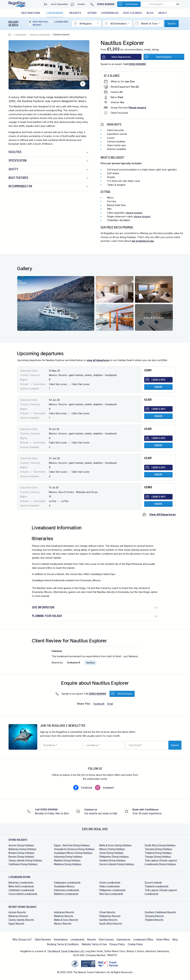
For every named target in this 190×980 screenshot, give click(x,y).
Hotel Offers (163, 939)
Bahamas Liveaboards (21, 882)
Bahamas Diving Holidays (22, 849)
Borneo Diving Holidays (21, 857)
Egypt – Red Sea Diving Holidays (72, 845)
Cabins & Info (158, 380)
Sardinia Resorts (108, 920)
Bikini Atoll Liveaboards (21, 886)
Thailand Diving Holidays (158, 853)
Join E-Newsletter (59, 4)
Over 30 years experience (147, 811)
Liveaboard (61, 22)
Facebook (87, 787)
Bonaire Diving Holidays (22, 853)
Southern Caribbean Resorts (160, 912)
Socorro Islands (153, 882)
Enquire (158, 387)
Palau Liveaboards (110, 886)
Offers (92, 13)
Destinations (31, 13)
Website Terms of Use (94, 944)
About (163, 13)
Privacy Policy (117, 944)
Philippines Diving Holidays (114, 857)
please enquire (134, 213)
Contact (81, 4)
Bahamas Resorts (18, 916)
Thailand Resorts (154, 920)
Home (10, 35)
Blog (150, 13)
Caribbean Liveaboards (21, 890)
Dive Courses (133, 13)
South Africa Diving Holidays (160, 845)
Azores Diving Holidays (21, 845)
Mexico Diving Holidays (112, 849)
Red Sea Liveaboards (111, 894)
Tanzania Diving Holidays (158, 849)
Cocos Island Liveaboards (23, 894)
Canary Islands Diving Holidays (25, 860)
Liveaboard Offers (143, 939)
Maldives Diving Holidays (68, 864)
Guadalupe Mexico (64, 886)
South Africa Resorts (111, 923)
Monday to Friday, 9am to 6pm (52, 811)
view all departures (98, 360)
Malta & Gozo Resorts (66, 920)
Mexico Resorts (63, 923)
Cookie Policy (135, 944)
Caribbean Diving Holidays (23, 864)
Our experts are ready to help (101, 811)
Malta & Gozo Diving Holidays (116, 845)
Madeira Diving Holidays (67, 860)
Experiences (110, 13)
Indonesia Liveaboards (67, 890)
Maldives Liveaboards (66, 894)
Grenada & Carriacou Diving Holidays (74, 849)
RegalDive (17, 4)
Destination (40, 22)
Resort (37, 25)
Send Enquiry (132, 4)
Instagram (108, 787)
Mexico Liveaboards (40, 35)
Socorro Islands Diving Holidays (117, 864)
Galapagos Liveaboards (67, 882)
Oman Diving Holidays (111, 853)
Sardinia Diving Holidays (112, 860)
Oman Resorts (107, 912)
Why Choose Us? (22, 939)
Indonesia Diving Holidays (68, 857)
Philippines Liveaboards (112, 890)
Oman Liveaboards (110, 882)
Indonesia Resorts (64, 912)
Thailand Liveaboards (157, 886)
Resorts (75, 13)
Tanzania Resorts (154, 916)
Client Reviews (43, 939)
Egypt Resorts (16, 923)
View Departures (121, 57)
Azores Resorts (17, 912)
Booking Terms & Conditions (63, 944)
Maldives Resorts (64, 916)
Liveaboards (55, 13)
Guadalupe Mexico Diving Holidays (73, 853)
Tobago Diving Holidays (158, 857)
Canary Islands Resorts (21, 920)
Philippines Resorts (110, 916)
